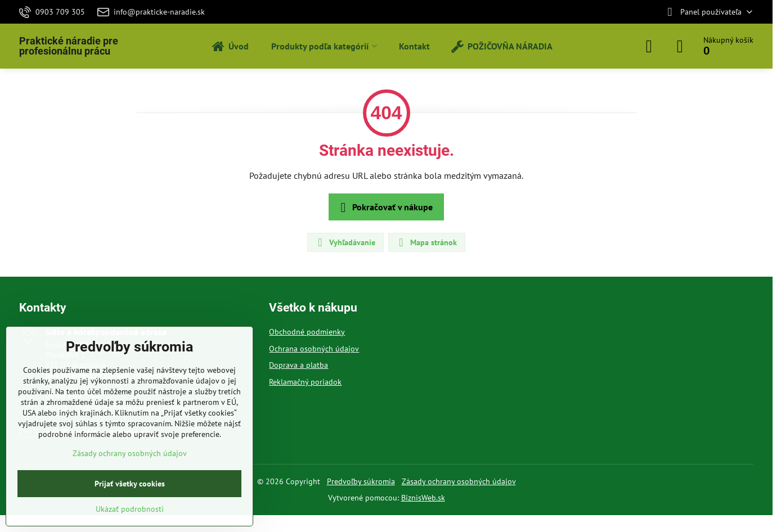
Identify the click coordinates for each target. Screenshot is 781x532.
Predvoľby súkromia (361, 481)
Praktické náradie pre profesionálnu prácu (69, 46)
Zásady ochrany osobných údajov (459, 481)
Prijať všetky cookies (130, 484)
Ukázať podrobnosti (130, 509)
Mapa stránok (426, 242)
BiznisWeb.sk (423, 498)
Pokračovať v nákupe (385, 208)
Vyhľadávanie (345, 242)
